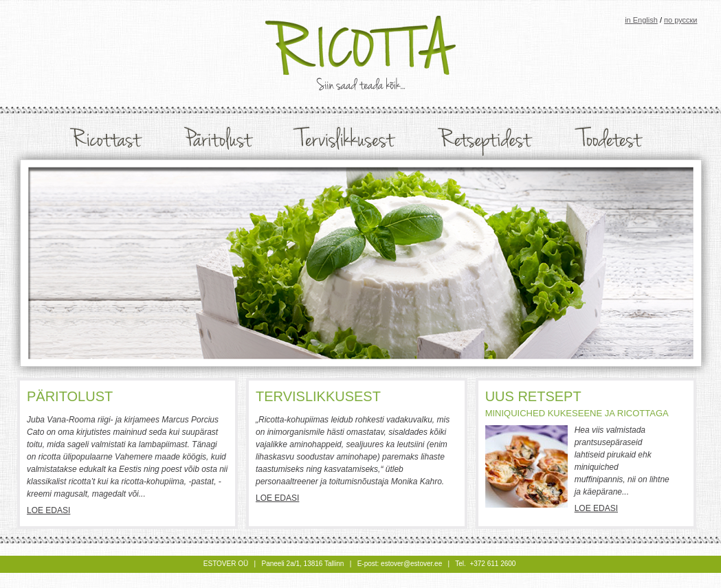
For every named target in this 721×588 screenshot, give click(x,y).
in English (641, 20)
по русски (680, 20)
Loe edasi (48, 510)
